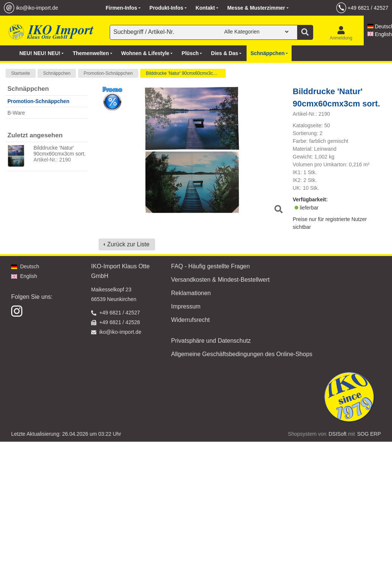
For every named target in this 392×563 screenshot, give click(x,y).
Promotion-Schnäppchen (108, 73)
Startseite (21, 73)
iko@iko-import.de (37, 8)
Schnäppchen (57, 73)
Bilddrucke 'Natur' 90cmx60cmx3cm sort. (186, 73)
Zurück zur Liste (128, 244)
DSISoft (338, 434)
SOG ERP (369, 434)
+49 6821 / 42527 (368, 8)
